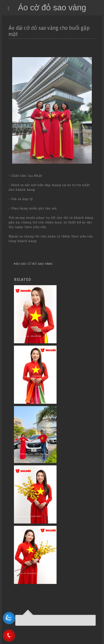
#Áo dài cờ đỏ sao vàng (33, 264)
